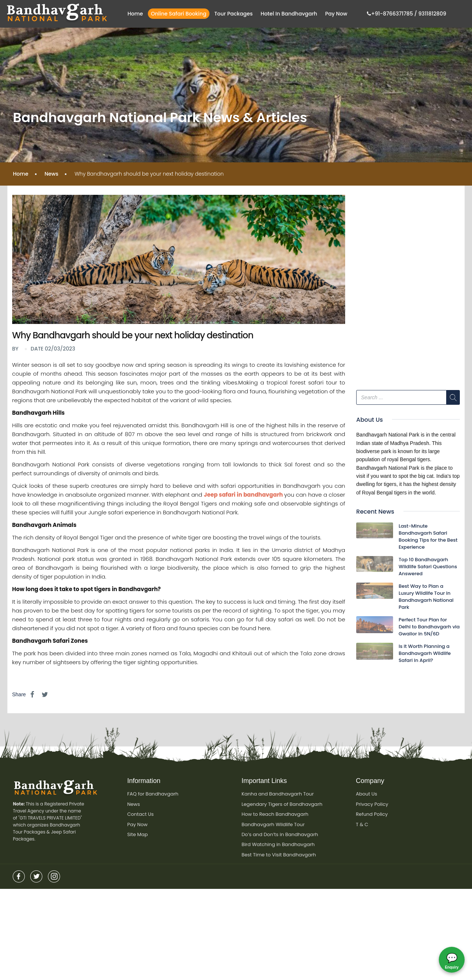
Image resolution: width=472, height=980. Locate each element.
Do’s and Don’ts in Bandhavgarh (280, 835)
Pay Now (336, 14)
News (52, 174)
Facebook (19, 875)
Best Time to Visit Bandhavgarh (279, 855)
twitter (37, 875)
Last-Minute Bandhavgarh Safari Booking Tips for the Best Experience (428, 536)
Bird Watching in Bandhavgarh (278, 845)
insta (54, 875)
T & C (362, 825)
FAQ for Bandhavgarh (153, 794)
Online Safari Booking (178, 14)
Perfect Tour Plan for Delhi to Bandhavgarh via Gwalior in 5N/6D (429, 627)
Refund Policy (372, 815)
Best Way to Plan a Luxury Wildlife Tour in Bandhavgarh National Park (426, 597)
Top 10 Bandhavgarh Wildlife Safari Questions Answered (428, 567)
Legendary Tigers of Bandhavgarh (282, 804)
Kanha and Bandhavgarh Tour (278, 794)
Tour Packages (233, 14)
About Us (367, 794)
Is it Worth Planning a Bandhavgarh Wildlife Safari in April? (425, 653)
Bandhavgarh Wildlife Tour (273, 825)
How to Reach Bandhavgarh (275, 815)
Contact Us (140, 815)
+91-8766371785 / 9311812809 (407, 14)
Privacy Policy (372, 804)
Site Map (138, 835)
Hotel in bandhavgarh (289, 14)
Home (135, 14)
